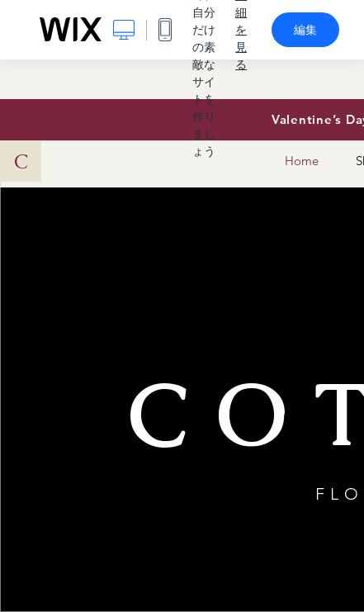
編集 (305, 30)
